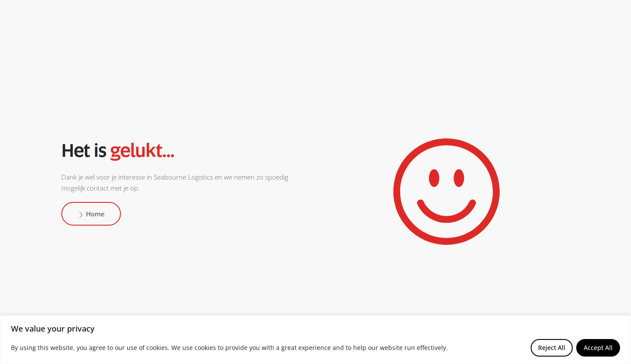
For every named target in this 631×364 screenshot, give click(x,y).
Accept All (598, 348)
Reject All (552, 348)
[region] (315, 340)
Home (91, 214)
